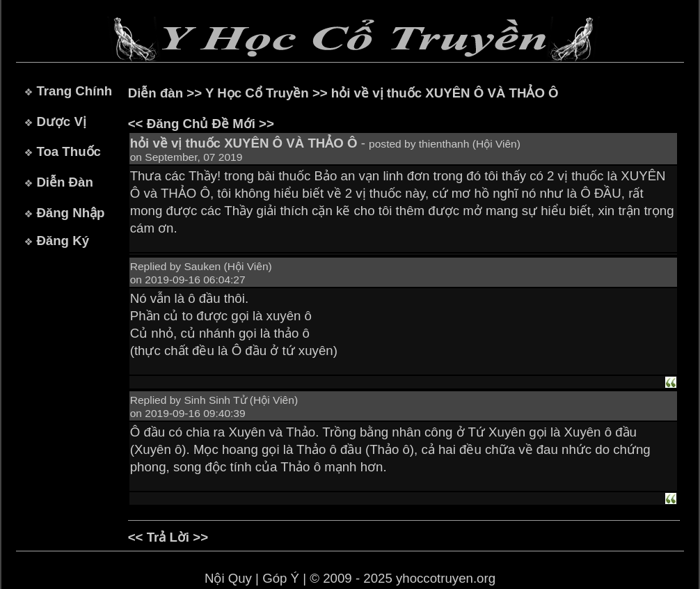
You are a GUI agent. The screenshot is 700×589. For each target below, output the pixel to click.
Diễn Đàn (64, 182)
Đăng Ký (63, 241)
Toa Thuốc (69, 151)
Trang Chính (74, 91)
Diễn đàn (156, 93)
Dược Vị (61, 121)
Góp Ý (281, 578)
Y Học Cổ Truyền (257, 93)
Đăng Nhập (70, 213)
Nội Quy (228, 578)
